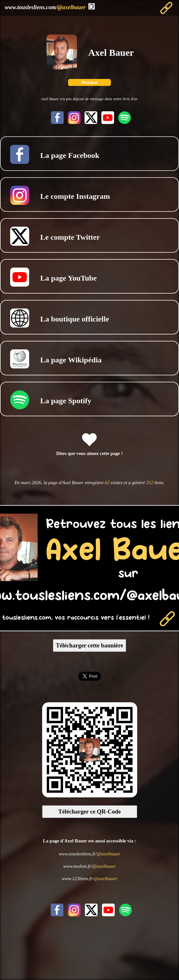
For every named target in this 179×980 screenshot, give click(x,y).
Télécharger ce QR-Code (90, 811)
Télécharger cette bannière (89, 645)
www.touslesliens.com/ (45, 7)
